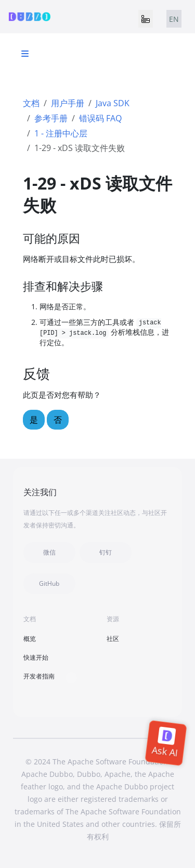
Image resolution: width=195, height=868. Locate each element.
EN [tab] (174, 19)
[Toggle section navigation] (25, 54)
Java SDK (113, 103)
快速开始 (36, 657)
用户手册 (68, 103)
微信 (49, 552)
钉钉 (106, 552)
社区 (113, 639)
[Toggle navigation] (146, 19)
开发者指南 (39, 676)
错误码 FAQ (100, 118)
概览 (30, 639)
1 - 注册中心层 (61, 133)
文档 (31, 103)
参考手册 (51, 118)
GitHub (49, 583)
